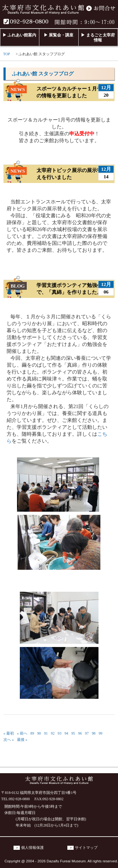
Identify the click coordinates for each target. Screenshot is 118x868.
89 (32, 733)
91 (46, 733)
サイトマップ (86, 848)
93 (59, 733)
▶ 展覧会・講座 (59, 35)
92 (53, 733)
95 (73, 733)
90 (39, 733)
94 (66, 733)
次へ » (9, 740)
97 (87, 733)
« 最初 (9, 733)
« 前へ (22, 733)
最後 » (22, 740)
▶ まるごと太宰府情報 (98, 38)
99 (100, 733)
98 (94, 733)
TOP (7, 54)
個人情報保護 (32, 848)
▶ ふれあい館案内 (19, 35)
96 (80, 733)
